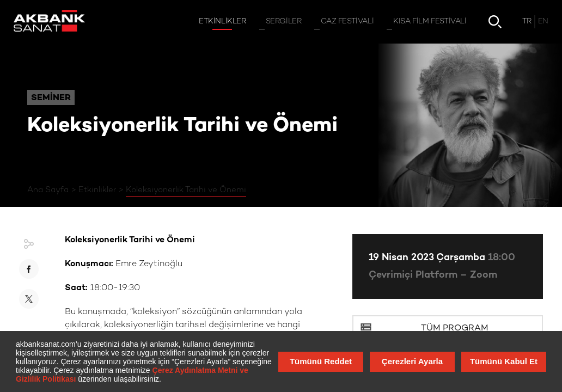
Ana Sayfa (48, 190)
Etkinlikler (97, 190)
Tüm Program (455, 329)
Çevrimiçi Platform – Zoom (433, 275)
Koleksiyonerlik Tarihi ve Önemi (186, 190)
